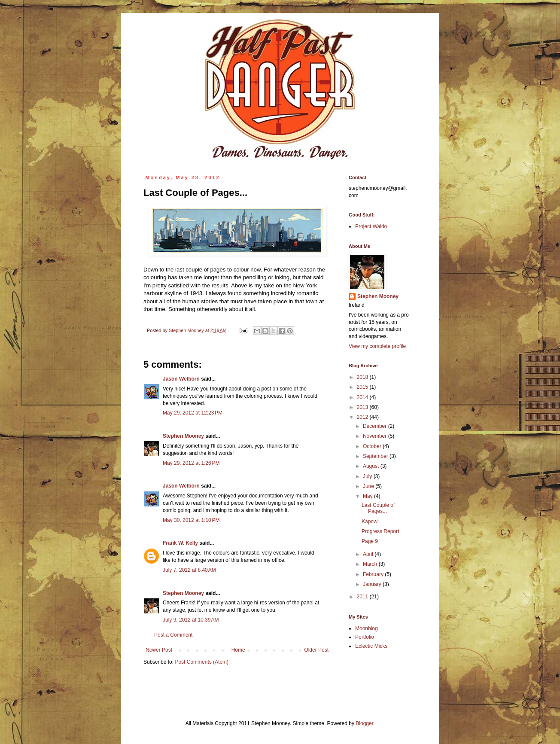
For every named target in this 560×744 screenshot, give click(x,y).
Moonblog (367, 628)
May (368, 496)
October (373, 446)
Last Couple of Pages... (378, 508)
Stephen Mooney (183, 436)
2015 (363, 387)
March (371, 564)
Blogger (364, 723)
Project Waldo (371, 226)
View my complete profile (377, 346)
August (372, 466)
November (376, 436)
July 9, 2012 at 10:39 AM (191, 620)
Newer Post (159, 650)
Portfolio (365, 637)
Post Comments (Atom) (202, 662)
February (374, 574)
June (369, 486)
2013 (363, 407)
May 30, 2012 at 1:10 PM (191, 520)
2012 (363, 417)
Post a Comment (173, 635)
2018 (363, 377)
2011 (363, 597)
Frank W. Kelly (180, 543)
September (376, 456)
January (373, 584)
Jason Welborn (181, 379)
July (368, 476)
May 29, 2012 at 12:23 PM (193, 413)
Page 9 (370, 541)
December (376, 426)
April (369, 554)
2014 (363, 397)
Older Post (316, 650)
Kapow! (370, 521)
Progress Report (380, 531)
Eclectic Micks (371, 646)
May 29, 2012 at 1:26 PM (191, 463)
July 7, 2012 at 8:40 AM (189, 570)
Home (238, 650)
